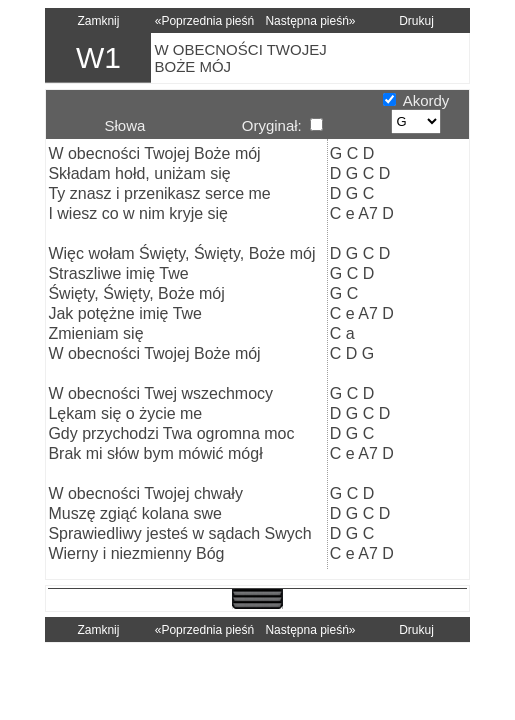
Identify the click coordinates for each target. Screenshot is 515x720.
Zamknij (98, 21)
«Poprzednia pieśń (204, 21)
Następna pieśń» (310, 21)
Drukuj (416, 21)
